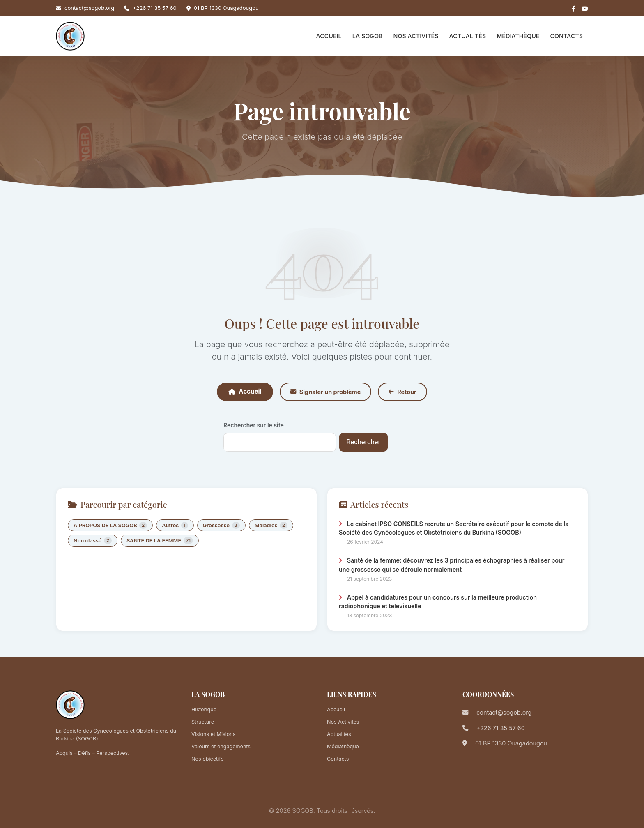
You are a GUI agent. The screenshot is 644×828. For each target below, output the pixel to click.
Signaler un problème (325, 392)
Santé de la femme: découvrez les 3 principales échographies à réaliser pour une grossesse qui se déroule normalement (452, 565)
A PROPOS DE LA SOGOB (110, 525)
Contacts (566, 36)
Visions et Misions (213, 734)
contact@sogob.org (89, 8)
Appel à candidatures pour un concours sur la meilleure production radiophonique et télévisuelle (438, 602)
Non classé (93, 541)
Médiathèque (518, 36)
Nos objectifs (207, 759)
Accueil (329, 36)
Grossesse (221, 525)
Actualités (468, 36)
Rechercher (364, 442)
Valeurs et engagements (221, 746)
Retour (402, 392)
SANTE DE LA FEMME (160, 541)
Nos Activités (416, 36)
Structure (203, 722)
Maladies (271, 525)
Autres (175, 525)
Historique (204, 709)
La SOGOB (368, 36)
